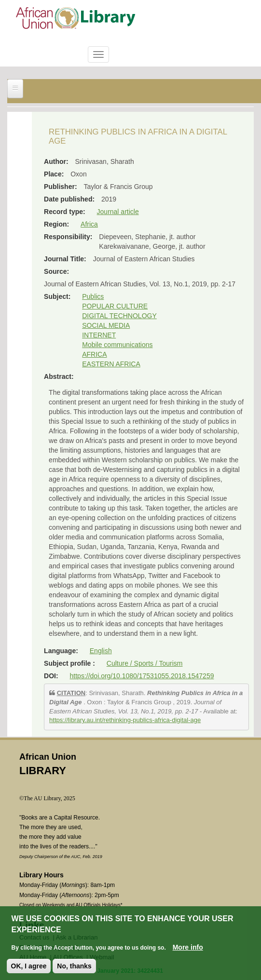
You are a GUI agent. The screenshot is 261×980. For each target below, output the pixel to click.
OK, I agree (29, 968)
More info (188, 949)
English (101, 651)
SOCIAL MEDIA (106, 325)
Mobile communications (117, 345)
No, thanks (74, 968)
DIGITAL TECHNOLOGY (119, 316)
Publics (93, 296)
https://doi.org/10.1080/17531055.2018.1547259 (142, 676)
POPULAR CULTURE (115, 306)
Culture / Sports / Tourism (145, 663)
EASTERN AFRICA (111, 364)
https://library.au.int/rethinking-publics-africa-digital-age (125, 720)
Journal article (118, 212)
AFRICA (94, 354)
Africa (89, 224)
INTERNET (99, 335)
